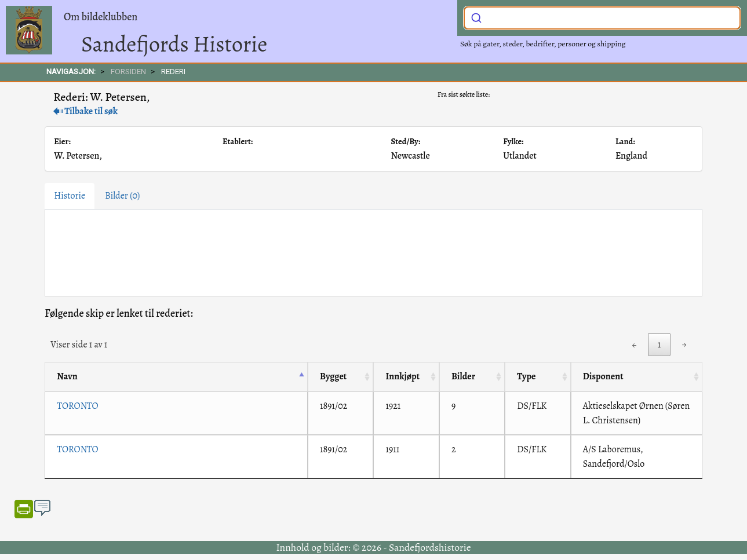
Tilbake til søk (85, 111)
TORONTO (77, 406)
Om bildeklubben (101, 17)
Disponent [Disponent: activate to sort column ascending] (603, 376)
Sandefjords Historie (174, 44)
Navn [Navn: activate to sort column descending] (67, 376)
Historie (70, 196)
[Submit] (476, 17)
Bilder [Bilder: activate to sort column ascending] (463, 376)
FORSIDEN (128, 71)
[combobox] (602, 18)
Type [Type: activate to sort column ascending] (526, 376)
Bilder (122, 196)
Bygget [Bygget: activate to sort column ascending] (333, 376)
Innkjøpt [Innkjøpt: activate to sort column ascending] (402, 376)
